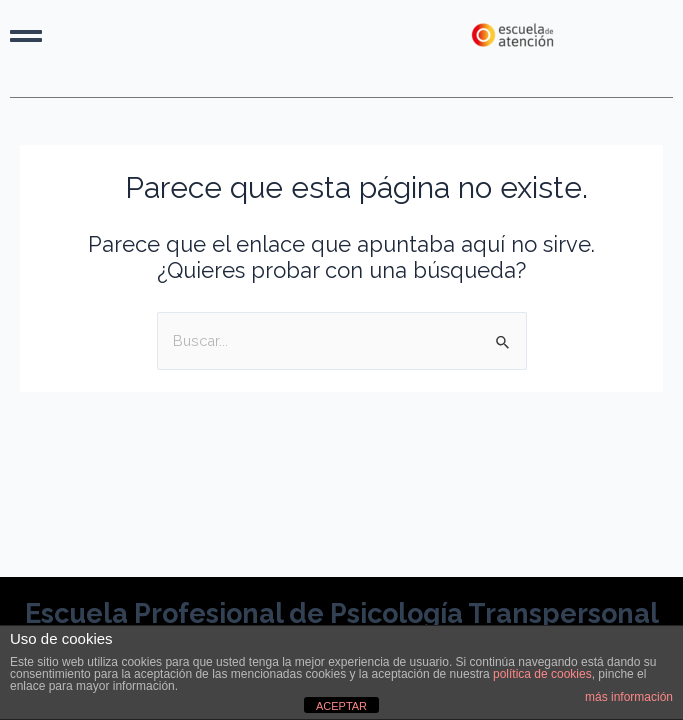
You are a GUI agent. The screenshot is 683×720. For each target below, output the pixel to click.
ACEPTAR (341, 706)
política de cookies (542, 674)
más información (629, 697)
